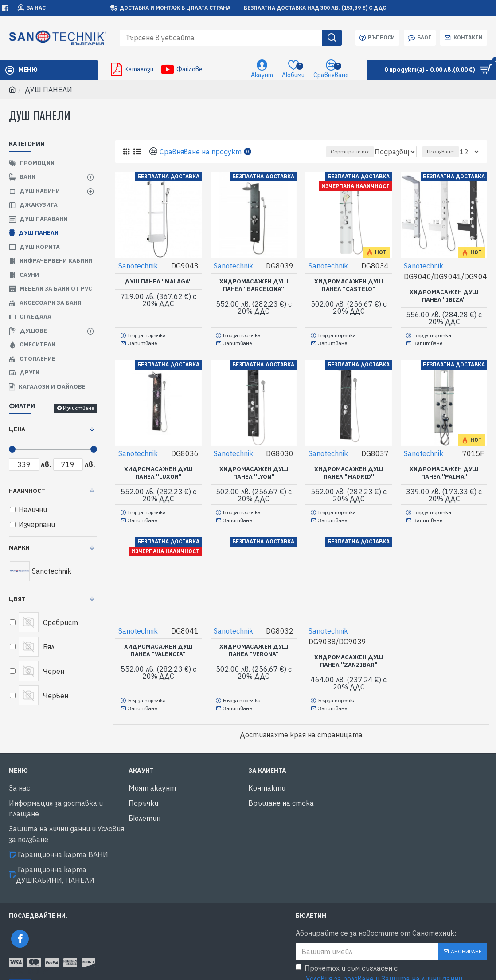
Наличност (27, 491)
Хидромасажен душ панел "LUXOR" (158, 470)
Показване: (445, 152)
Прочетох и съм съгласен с (380, 944)
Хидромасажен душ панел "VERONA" (254, 645)
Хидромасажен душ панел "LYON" (254, 470)
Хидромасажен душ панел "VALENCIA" (158, 645)
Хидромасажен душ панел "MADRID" (349, 470)
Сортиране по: (335, 152)
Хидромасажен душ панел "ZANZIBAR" (349, 655)
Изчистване (78, 408)
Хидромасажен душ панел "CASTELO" (349, 285)
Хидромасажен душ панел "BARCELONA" (254, 285)
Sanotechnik (139, 265)
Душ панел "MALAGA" (158, 281)
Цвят (17, 599)
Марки (19, 548)
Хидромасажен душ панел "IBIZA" (444, 296)
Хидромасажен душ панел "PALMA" (444, 470)
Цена (17, 429)
